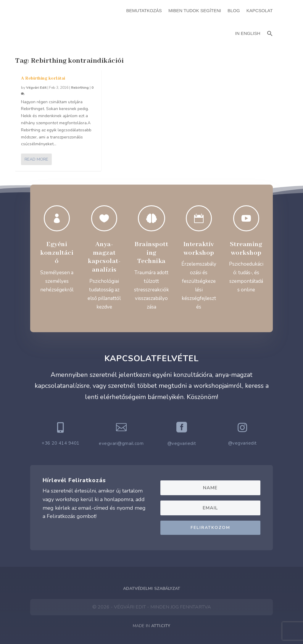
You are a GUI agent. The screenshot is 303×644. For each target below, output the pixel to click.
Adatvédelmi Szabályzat (152, 589)
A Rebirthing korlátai (43, 78)
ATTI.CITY (161, 626)
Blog (234, 11)
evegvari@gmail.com (121, 443)
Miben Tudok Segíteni (195, 11)
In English (248, 33)
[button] (270, 33)
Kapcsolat (260, 11)
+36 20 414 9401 (61, 443)
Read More (36, 159)
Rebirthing (80, 88)
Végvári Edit (36, 88)
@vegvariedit (182, 443)
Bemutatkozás (144, 11)
